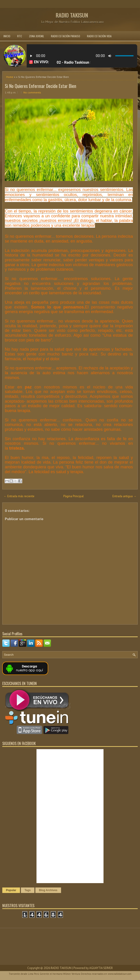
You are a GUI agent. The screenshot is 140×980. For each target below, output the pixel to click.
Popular (11, 890)
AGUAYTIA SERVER (101, 968)
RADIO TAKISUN (72, 15)
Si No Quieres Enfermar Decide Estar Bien (41, 86)
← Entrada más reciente (19, 496)
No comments (32, 92)
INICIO (7, 36)
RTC (20, 36)
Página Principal (74, 496)
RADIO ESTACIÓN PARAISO (66, 36)
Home (10, 77)
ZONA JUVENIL (36, 36)
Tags (28, 890)
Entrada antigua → (124, 496)
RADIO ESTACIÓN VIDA (99, 36)
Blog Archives (48, 890)
